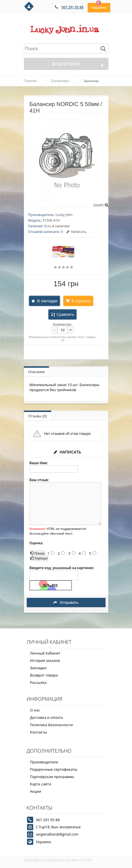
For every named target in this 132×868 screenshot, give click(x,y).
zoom (101, 205)
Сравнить (65, 314)
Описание (37, 372)
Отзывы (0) (38, 416)
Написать (76, 232)
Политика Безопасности (52, 725)
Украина (44, 842)
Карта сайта (41, 784)
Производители (44, 762)
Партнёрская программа (52, 777)
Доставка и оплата (47, 717)
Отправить (66, 602)
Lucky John (64, 215)
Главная (30, 81)
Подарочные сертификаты (54, 769)
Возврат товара (44, 675)
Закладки (38, 668)
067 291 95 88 (73, 7)
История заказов (45, 660)
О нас (35, 710)
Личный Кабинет (45, 653)
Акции (36, 791)
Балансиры (60, 81)
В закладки (47, 301)
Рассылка (38, 682)
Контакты (39, 732)
